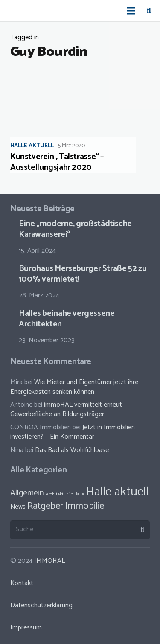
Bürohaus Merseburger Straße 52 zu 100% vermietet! (83, 274)
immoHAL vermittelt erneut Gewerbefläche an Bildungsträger (66, 409)
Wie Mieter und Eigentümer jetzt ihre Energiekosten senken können (74, 387)
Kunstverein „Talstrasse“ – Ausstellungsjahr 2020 (57, 162)
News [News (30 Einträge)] (18, 507)
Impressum (26, 628)
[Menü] (131, 11)
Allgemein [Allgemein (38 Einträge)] (27, 493)
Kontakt (22, 583)
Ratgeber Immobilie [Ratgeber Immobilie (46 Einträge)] (66, 506)
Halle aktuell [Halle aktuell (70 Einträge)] (117, 492)
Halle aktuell (32, 146)
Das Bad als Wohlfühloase (72, 450)
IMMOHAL (49, 561)
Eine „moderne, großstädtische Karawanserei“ (75, 229)
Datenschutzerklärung (41, 605)
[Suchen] (149, 11)
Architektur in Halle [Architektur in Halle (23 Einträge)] (65, 494)
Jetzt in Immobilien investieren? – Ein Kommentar (73, 432)
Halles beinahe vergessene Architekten (67, 319)
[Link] (15, 11)
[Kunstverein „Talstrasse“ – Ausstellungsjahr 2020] (80, 121)
